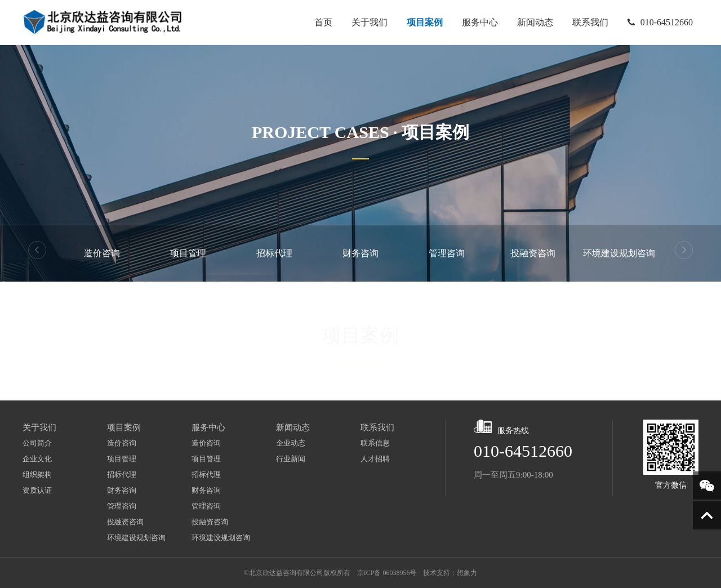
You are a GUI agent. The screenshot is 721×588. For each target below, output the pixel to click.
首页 (321, 23)
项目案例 (422, 23)
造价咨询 (102, 253)
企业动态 (291, 443)
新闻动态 (533, 23)
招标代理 (274, 253)
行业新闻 (291, 459)
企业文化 (37, 459)
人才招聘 (375, 459)
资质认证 (37, 490)
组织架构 (37, 475)
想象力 (467, 573)
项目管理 (188, 253)
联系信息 (375, 443)
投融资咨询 (533, 253)
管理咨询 (447, 253)
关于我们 (367, 23)
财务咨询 (360, 253)
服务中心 (478, 23)
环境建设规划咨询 (619, 253)
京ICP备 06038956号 (387, 573)
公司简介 (37, 443)
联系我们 (588, 20)
